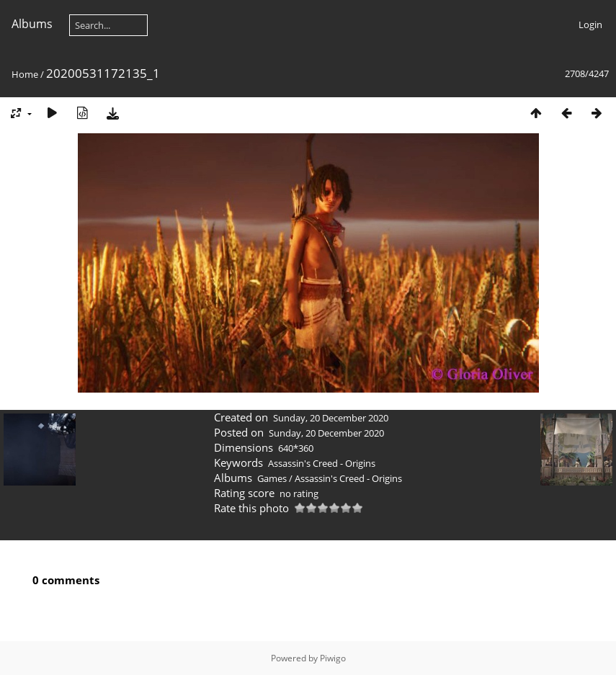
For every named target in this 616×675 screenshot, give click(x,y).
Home (25, 74)
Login (590, 24)
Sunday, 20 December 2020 (331, 418)
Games (272, 478)
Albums (32, 24)
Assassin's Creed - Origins (322, 463)
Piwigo (333, 658)
